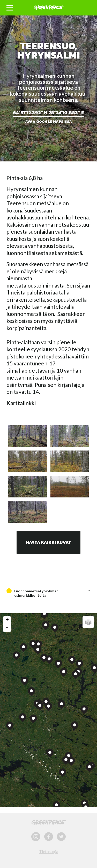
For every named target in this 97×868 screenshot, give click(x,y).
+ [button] (7, 620)
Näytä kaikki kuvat (48, 542)
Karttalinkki (21, 403)
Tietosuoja (49, 851)
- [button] (7, 628)
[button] (10, 8)
